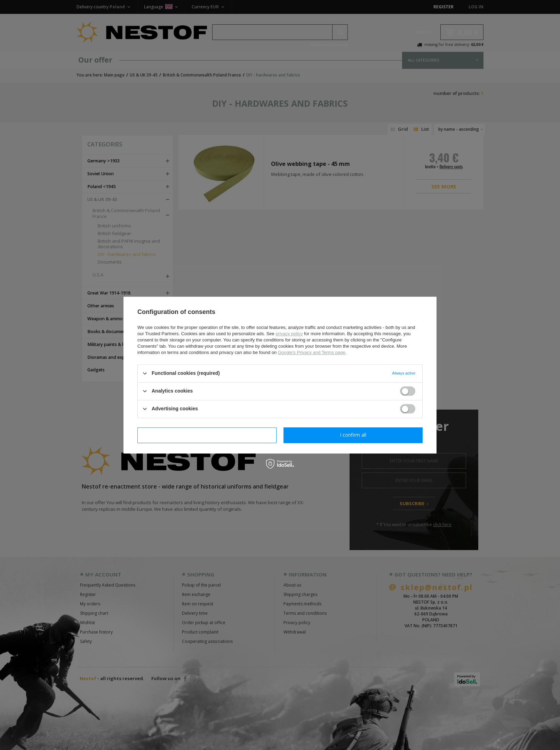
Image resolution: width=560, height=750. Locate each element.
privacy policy (289, 334)
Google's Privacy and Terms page (312, 352)
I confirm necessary (207, 435)
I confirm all (353, 435)
